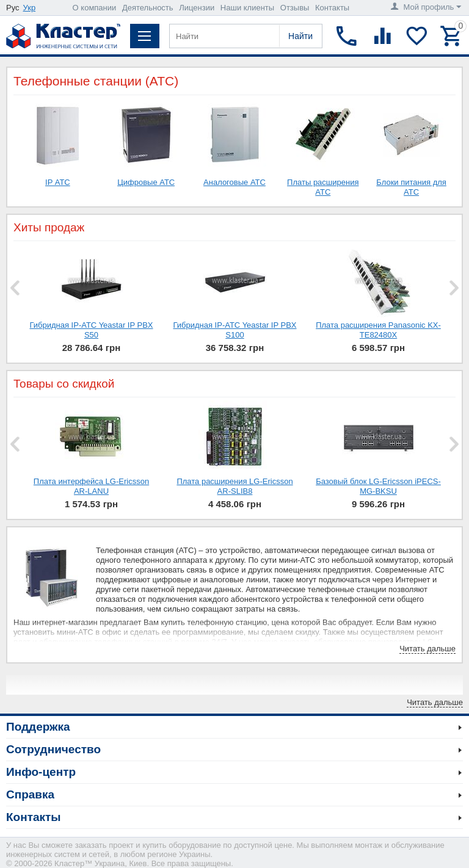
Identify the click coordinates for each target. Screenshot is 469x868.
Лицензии (197, 8)
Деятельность (148, 8)
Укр (30, 8)
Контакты (332, 8)
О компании (95, 8)
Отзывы (295, 8)
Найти (300, 36)
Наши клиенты (247, 8)
